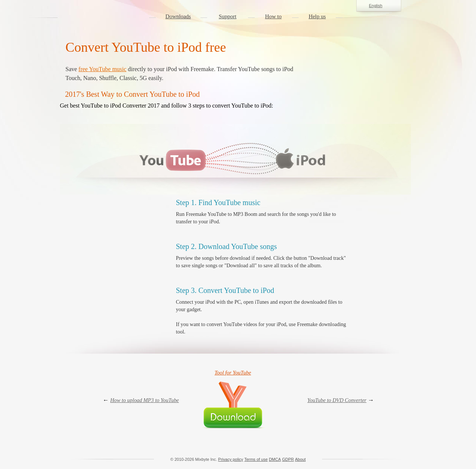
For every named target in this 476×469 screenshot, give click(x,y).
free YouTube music (102, 69)
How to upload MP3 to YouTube (144, 400)
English (379, 6)
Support (228, 16)
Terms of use (256, 459)
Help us (317, 16)
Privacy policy (231, 459)
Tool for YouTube (233, 373)
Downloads (178, 16)
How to (274, 16)
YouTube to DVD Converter (337, 400)
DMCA (275, 459)
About (300, 459)
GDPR (288, 459)
